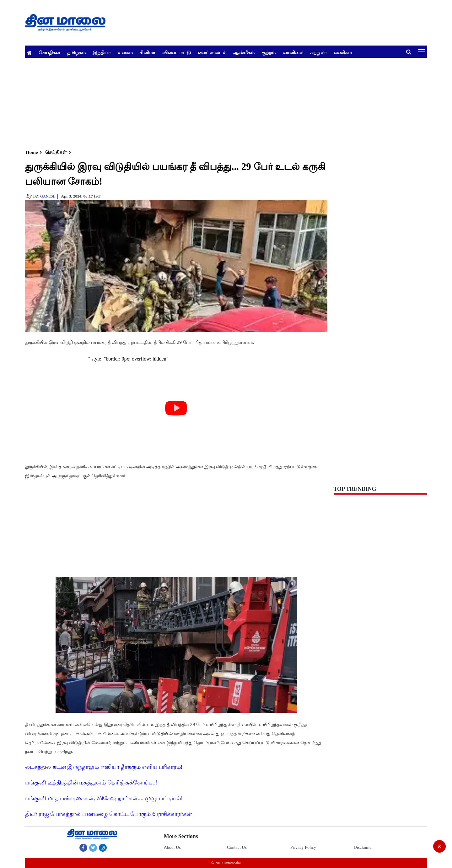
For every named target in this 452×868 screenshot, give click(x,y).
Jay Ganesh (44, 196)
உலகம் (125, 52)
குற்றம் (269, 52)
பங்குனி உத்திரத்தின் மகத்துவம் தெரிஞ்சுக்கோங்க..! (91, 782)
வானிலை (293, 52)
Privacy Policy (303, 847)
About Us (172, 847)
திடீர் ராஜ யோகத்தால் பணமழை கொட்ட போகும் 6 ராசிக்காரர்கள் (108, 814)
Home (32, 152)
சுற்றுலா (318, 52)
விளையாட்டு (177, 52)
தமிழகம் (76, 52)
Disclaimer (363, 847)
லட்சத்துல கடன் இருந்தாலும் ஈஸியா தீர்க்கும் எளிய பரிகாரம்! (104, 767)
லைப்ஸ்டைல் (212, 52)
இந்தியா (102, 52)
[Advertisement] (213, 102)
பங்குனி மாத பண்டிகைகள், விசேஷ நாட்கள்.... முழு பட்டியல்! (104, 798)
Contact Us (237, 847)
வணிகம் (343, 52)
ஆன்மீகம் (244, 52)
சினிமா (148, 52)
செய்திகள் (49, 52)
